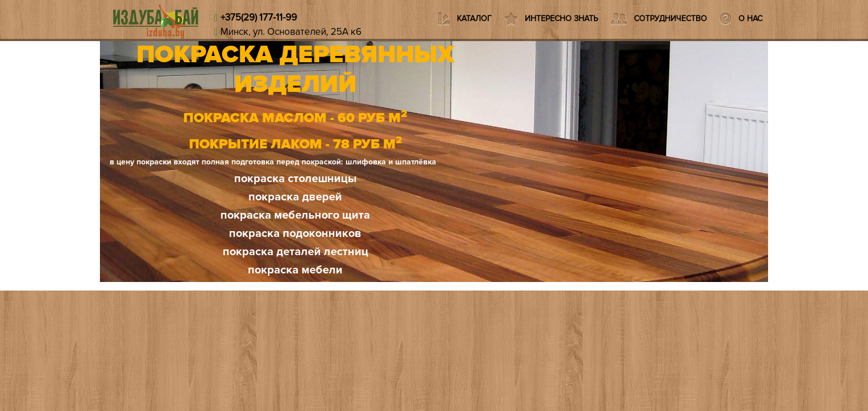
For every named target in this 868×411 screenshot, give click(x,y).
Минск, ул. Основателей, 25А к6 (291, 32)
